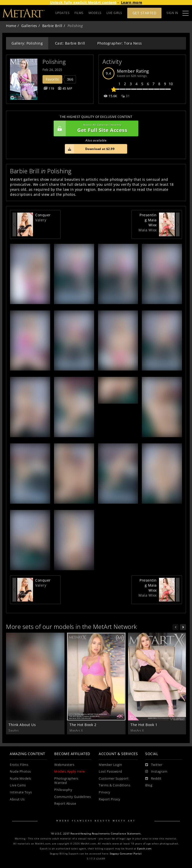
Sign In (172, 13)
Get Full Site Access (95, 128)
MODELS (95, 13)
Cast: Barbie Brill (70, 43)
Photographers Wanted (66, 781)
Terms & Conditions (114, 785)
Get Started (144, 13)
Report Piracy (110, 799)
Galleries (29, 26)
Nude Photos (20, 771)
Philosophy (63, 790)
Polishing (54, 62)
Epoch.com (144, 849)
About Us (17, 799)
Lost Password (110, 771)
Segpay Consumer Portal (126, 854)
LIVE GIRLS (114, 13)
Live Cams (18, 785)
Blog (149, 785)
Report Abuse (65, 804)
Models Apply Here (69, 771)
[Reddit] (153, 779)
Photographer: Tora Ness (120, 43)
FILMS (79, 13)
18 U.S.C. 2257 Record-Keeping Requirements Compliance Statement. (96, 834)
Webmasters (64, 765)
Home (11, 26)
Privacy (105, 792)
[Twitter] (154, 765)
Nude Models (20, 778)
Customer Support (114, 778)
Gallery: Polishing (27, 43)
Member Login (110, 765)
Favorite (52, 79)
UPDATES (62, 13)
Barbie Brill (52, 26)
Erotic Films (19, 765)
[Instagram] (156, 772)
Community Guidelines (72, 797)
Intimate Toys (21, 792)
